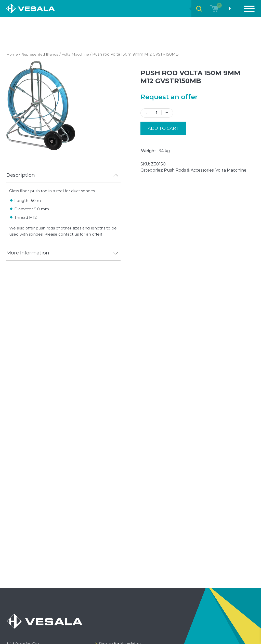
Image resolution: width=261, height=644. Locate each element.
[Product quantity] (157, 113)
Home (13, 54)
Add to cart (163, 128)
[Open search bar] (198, 9)
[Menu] (246, 8)
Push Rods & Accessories (189, 170)
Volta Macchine (80, 54)
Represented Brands (42, 54)
